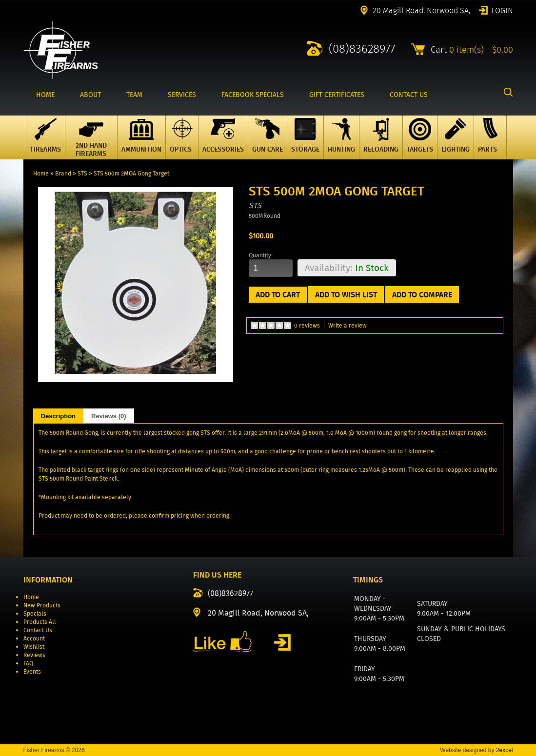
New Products (42, 605)
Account (34, 638)
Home (41, 173)
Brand (63, 173)
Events (32, 671)
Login (502, 10)
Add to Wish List (346, 295)
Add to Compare (422, 295)
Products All (40, 622)
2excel (505, 750)
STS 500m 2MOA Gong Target (131, 173)
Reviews (34, 655)
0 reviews (307, 325)
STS (82, 173)
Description (59, 416)
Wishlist (34, 647)
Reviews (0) (109, 416)
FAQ (28, 663)
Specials (35, 613)
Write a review (347, 325)
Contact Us (38, 630)
